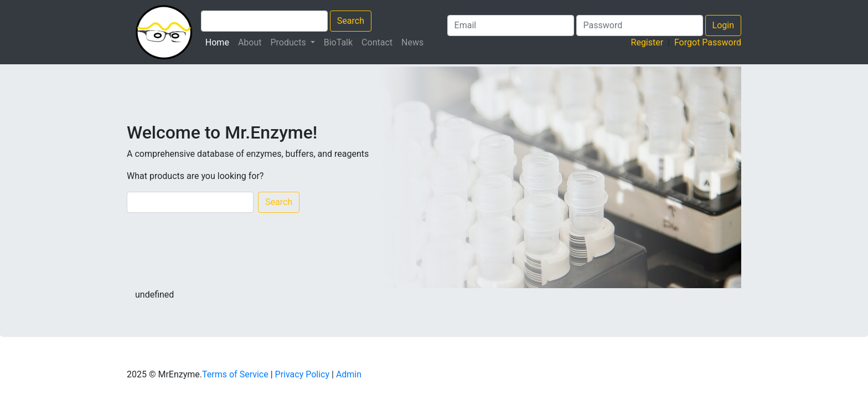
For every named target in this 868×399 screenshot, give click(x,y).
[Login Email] (511, 25)
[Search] (190, 202)
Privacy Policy (303, 374)
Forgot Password (708, 42)
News (412, 42)
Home (219, 42)
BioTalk (338, 42)
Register (647, 42)
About (250, 42)
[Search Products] (264, 21)
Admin (349, 374)
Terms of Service (235, 374)
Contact (377, 42)
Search (351, 21)
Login (723, 25)
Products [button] (290, 42)
